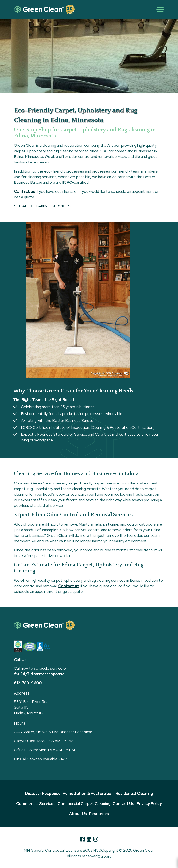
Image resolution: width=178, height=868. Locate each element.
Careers (104, 856)
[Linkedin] (89, 839)
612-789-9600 (28, 683)
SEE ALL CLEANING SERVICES (42, 206)
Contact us (24, 191)
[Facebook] (83, 839)
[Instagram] (96, 839)
